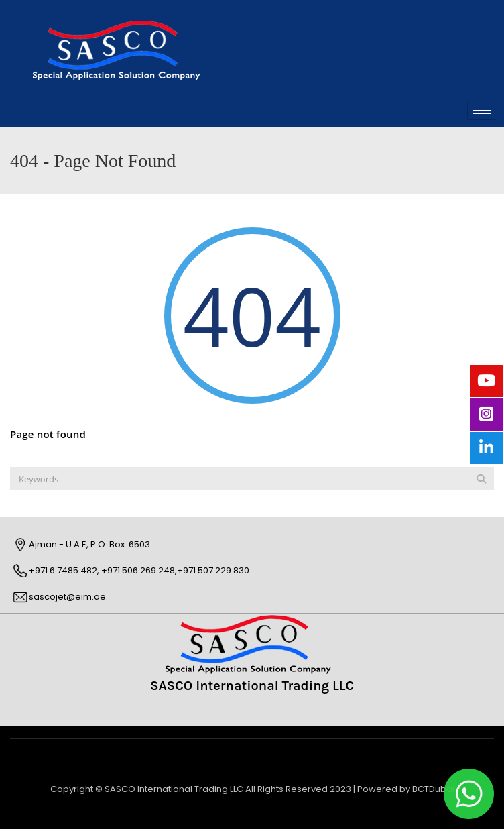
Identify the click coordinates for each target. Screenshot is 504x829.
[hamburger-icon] (482, 110)
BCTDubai (433, 789)
